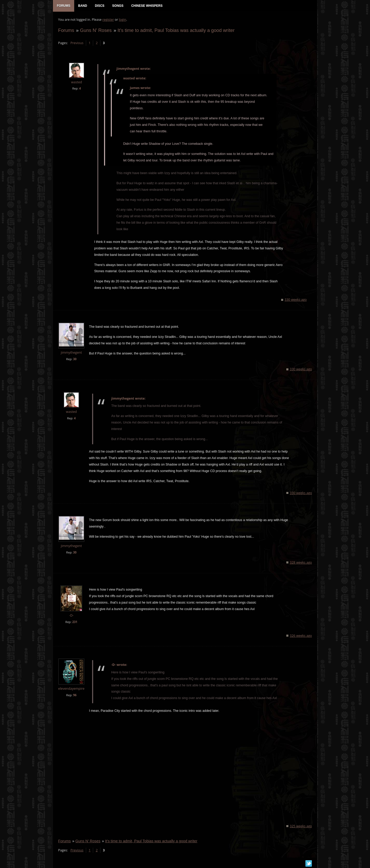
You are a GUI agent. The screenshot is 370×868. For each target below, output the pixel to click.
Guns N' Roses (96, 30)
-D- (71, 615)
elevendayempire (71, 689)
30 (75, 359)
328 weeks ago (301, 562)
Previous (77, 43)
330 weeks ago (296, 300)
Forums (66, 30)
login (122, 20)
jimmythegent (71, 353)
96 (75, 695)
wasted (77, 82)
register (108, 20)
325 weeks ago (301, 826)
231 (75, 622)
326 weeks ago (301, 636)
